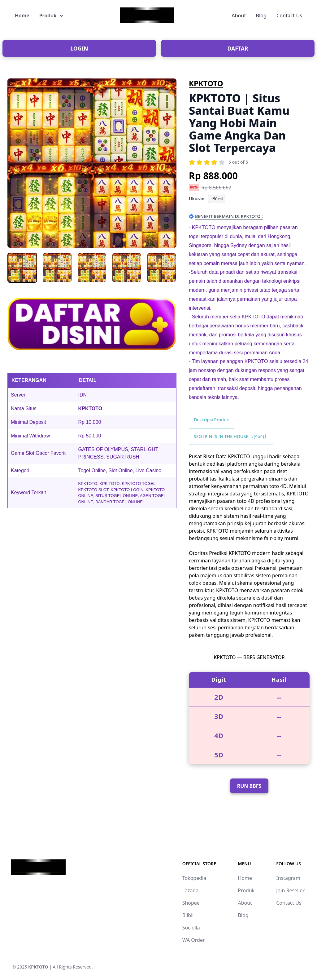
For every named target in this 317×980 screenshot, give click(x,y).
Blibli (188, 915)
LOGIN (79, 48)
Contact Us (289, 16)
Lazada (191, 890)
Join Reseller (290, 890)
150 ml (217, 199)
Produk (51, 16)
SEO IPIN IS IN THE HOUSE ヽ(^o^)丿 (231, 436)
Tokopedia (194, 878)
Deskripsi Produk (211, 420)
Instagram (288, 878)
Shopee (191, 903)
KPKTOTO (206, 83)
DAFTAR (238, 48)
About (239, 16)
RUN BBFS (249, 786)
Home (22, 16)
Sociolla (191, 928)
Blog (261, 16)
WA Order (194, 940)
